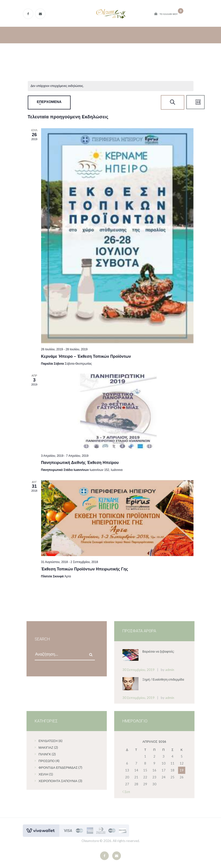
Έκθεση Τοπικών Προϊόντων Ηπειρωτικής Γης (85, 569)
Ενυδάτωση (48, 741)
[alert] (57, 86)
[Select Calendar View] (195, 102)
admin (170, 670)
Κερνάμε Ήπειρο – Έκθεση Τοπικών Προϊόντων (86, 356)
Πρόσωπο (47, 761)
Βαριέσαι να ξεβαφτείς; (158, 651)
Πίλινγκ (45, 754)
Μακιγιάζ (46, 747)
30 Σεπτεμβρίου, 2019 (138, 670)
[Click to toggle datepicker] (49, 102)
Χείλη (43, 774)
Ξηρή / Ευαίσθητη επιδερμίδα (163, 679)
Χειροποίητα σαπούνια (58, 781)
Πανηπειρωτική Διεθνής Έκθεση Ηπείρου (80, 463)
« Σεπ (126, 792)
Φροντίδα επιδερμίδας (58, 767)
